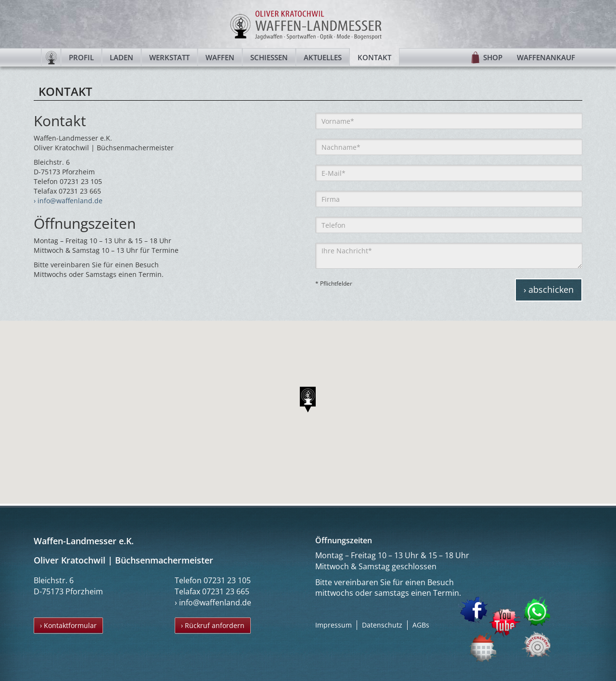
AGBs (421, 625)
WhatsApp (538, 611)
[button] (308, 399)
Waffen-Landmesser (308, 24)
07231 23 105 (227, 580)
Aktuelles (323, 57)
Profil (81, 57)
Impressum (334, 625)
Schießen (269, 57)
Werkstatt (169, 57)
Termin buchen (484, 647)
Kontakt (374, 57)
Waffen (220, 57)
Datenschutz (382, 625)
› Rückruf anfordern (213, 625)
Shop (493, 57)
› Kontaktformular (68, 625)
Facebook (473, 610)
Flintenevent (534, 642)
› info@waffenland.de (68, 201)
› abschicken (549, 289)
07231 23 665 (226, 591)
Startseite (51, 57)
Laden (122, 57)
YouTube (505, 623)
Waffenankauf (546, 57)
